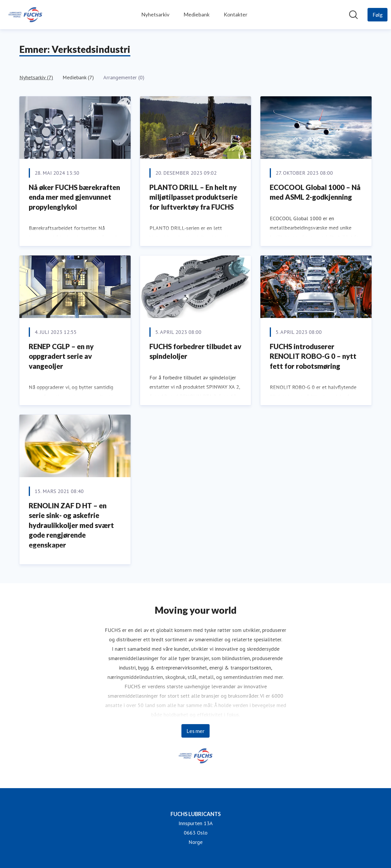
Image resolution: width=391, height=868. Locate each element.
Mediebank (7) (78, 77)
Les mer (195, 731)
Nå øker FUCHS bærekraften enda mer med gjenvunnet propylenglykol (74, 197)
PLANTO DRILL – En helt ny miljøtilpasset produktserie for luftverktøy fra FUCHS (193, 197)
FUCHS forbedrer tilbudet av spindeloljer (195, 351)
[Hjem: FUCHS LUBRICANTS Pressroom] (25, 15)
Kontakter (236, 14)
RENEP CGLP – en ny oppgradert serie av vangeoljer (61, 356)
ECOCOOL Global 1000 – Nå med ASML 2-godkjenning (315, 192)
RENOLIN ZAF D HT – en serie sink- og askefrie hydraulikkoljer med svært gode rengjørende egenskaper (71, 525)
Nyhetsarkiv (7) (36, 77)
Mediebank (197, 14)
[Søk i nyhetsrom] (353, 15)
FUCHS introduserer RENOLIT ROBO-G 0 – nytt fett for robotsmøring (313, 356)
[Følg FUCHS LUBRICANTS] (377, 15)
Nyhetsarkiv (155, 14)
